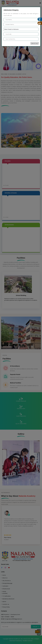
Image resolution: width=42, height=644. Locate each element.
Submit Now (35, 43)
